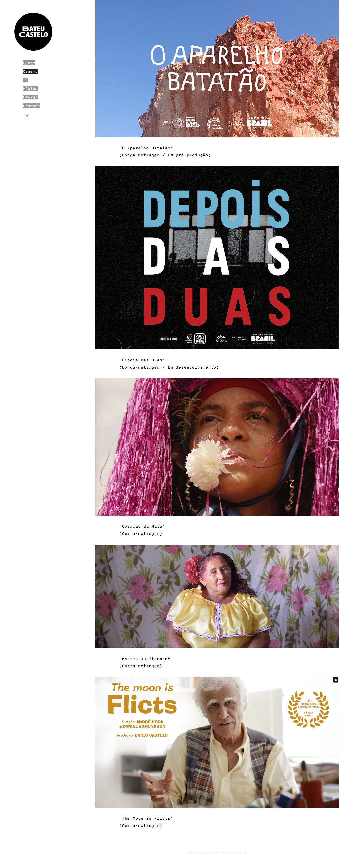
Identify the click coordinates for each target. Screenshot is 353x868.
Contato (31, 106)
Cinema (30, 71)
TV (25, 80)
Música (30, 89)
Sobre (29, 63)
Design (30, 97)
